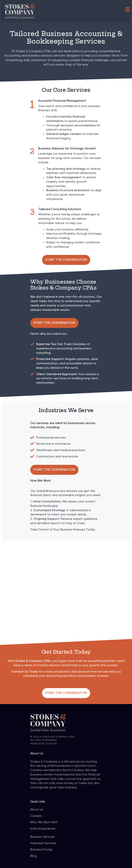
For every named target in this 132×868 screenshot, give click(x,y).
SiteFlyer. (51, 744)
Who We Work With (44, 822)
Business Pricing (41, 850)
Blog (33, 856)
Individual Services (43, 843)
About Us (37, 810)
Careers (36, 816)
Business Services (43, 837)
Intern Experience (43, 829)
